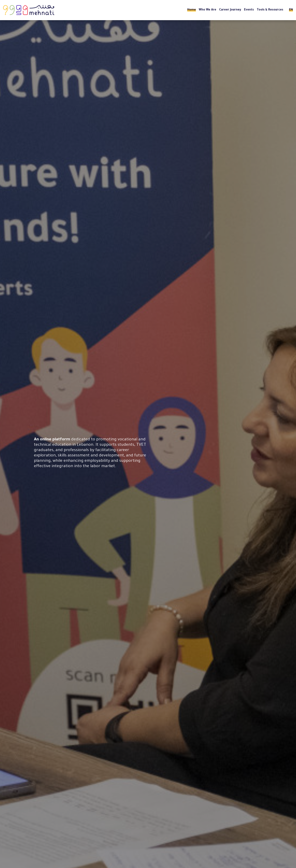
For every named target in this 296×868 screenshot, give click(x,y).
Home (192, 10)
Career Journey (230, 10)
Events (249, 10)
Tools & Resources (270, 10)
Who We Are (208, 10)
